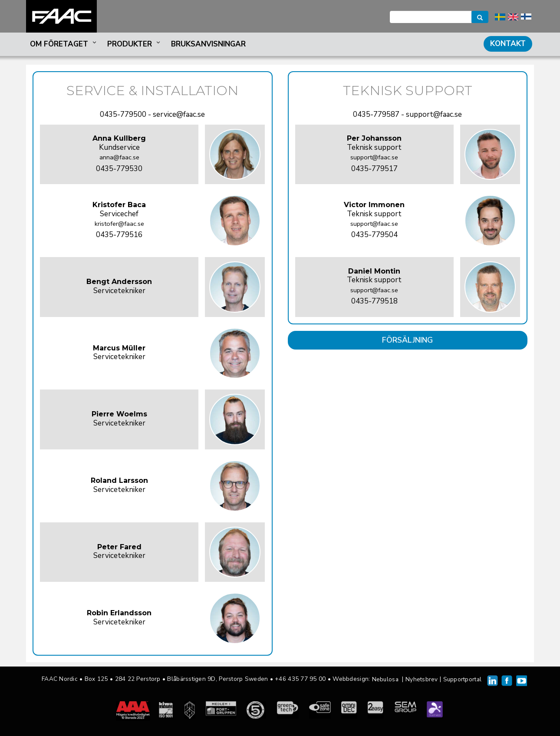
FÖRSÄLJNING (407, 340)
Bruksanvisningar (208, 44)
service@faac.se (179, 114)
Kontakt (508, 44)
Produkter (135, 44)
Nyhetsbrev (422, 679)
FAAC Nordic (61, 16)
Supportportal (463, 679)
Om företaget (64, 44)
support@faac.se (434, 114)
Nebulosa (385, 679)
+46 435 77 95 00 (300, 679)
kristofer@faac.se (119, 224)
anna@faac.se (119, 157)
